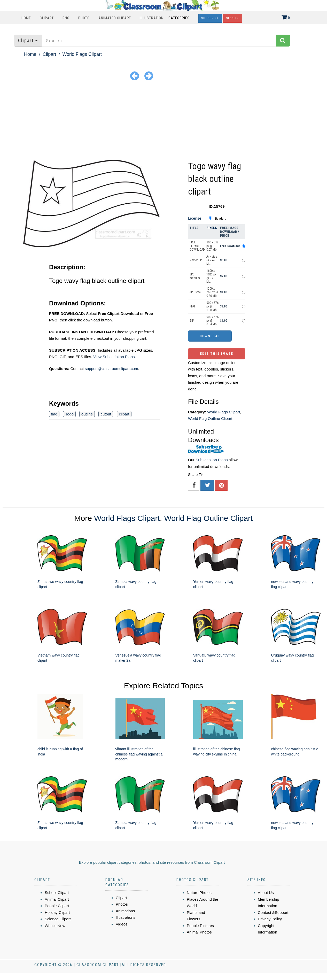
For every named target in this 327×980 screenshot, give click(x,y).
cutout (106, 414)
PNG (66, 18)
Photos (122, 904)
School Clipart (57, 893)
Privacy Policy (270, 919)
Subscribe (210, 18)
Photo (84, 18)
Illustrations (126, 917)
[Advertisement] (163, 121)
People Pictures (200, 926)
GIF (192, 321)
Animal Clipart (57, 899)
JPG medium (195, 276)
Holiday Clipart (57, 912)
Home (26, 18)
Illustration (152, 18)
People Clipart (57, 906)
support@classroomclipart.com (111, 369)
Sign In (233, 18)
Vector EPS (196, 260)
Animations (125, 911)
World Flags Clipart (82, 54)
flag (54, 414)
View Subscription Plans (114, 357)
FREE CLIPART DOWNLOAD (197, 246)
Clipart (47, 18)
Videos (122, 924)
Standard (220, 219)
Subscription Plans (212, 460)
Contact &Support (273, 912)
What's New (55, 926)
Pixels (212, 228)
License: (195, 218)
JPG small (196, 292)
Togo (69, 414)
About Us (266, 893)
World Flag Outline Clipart (210, 418)
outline (87, 414)
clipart (124, 414)
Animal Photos (199, 932)
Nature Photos (199, 893)
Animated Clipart (115, 18)
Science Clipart (58, 919)
